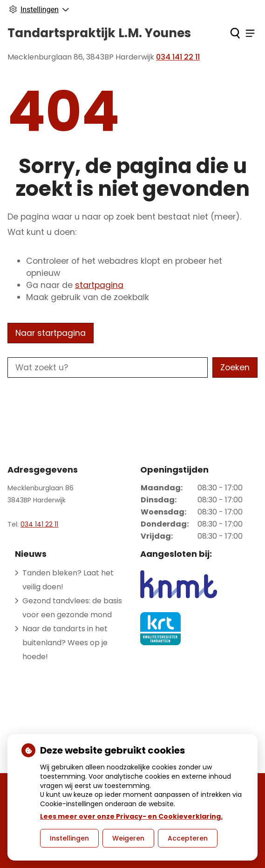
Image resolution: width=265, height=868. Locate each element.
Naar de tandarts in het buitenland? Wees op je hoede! (65, 643)
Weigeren (128, 838)
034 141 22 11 (39, 524)
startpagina (99, 285)
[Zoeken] (235, 33)
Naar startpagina (51, 333)
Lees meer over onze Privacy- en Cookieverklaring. (131, 816)
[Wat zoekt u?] (108, 367)
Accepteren (188, 838)
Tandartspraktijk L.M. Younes (99, 33)
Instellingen (69, 838)
